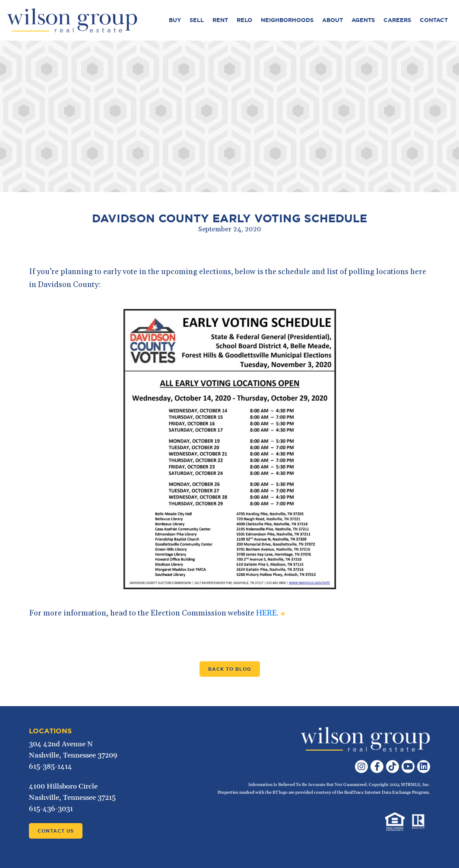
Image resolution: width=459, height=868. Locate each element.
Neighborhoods (287, 20)
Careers (397, 20)
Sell (197, 20)
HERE (266, 613)
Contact (434, 20)
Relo (244, 20)
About (332, 20)
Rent (220, 20)
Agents (363, 20)
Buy (175, 20)
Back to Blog (230, 669)
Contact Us (56, 831)
